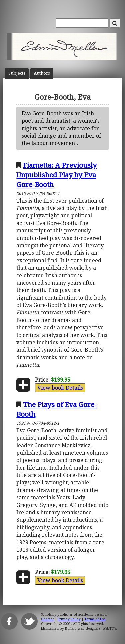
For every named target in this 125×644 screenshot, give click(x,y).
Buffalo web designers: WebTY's (90, 628)
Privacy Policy (69, 619)
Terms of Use (95, 619)
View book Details (60, 388)
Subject (17, 73)
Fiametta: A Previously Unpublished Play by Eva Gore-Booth (56, 175)
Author (42, 73)
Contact (47, 619)
